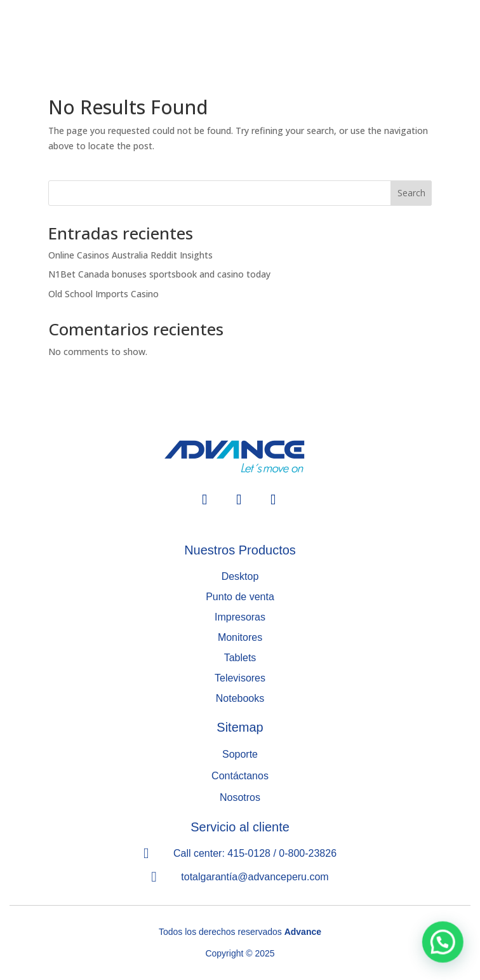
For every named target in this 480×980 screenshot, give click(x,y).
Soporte (240, 754)
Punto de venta (240, 597)
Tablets (240, 658)
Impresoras (240, 617)
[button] (445, 949)
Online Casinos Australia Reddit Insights (130, 255)
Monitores (240, 637)
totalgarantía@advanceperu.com (255, 877)
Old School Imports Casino (103, 294)
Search (411, 193)
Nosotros (240, 797)
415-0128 (249, 853)
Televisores (240, 678)
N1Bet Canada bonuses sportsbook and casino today (159, 274)
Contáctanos (240, 776)
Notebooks (240, 698)
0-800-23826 (308, 853)
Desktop (240, 576)
